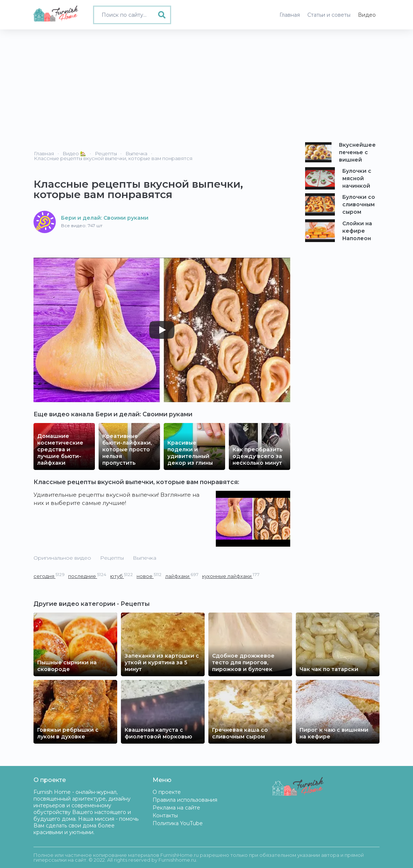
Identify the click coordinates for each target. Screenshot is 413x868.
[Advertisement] (206, 85)
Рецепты (112, 558)
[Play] (162, 330)
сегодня (49, 576)
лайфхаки (182, 576)
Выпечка (145, 558)
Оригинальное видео (62, 558)
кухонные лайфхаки (231, 576)
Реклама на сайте (176, 808)
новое (149, 576)
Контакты (165, 815)
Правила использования (185, 800)
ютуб (121, 576)
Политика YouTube (178, 823)
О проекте (167, 792)
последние (87, 576)
